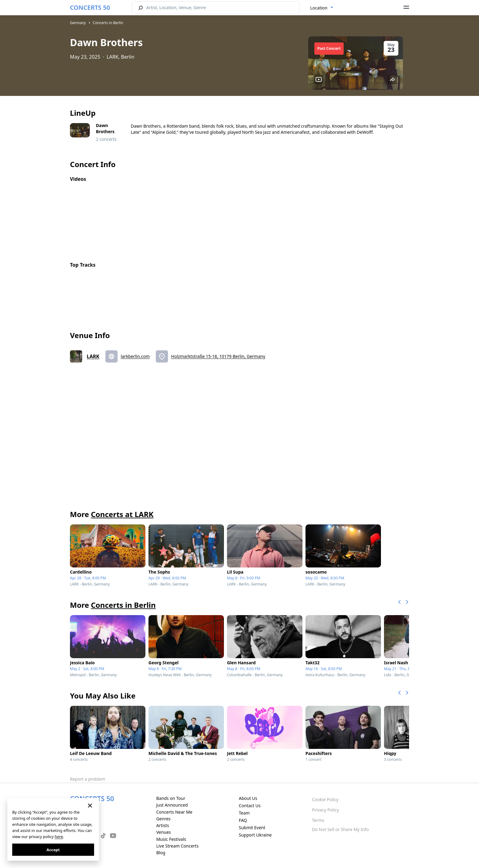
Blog (161, 853)
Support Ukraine (255, 835)
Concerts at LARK (122, 514)
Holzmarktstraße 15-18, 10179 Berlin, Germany (218, 356)
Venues (163, 832)
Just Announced (172, 805)
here (59, 837)
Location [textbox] (319, 8)
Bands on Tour (171, 798)
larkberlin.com (135, 356)
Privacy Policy (325, 810)
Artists (163, 825)
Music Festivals (171, 839)
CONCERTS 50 (90, 7)
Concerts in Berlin (108, 23)
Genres (163, 819)
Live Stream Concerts (177, 846)
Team (244, 813)
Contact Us (250, 806)
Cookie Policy (325, 799)
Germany (78, 23)
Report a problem (88, 779)
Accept (53, 850)
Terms (318, 820)
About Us (248, 798)
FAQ (243, 820)
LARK (93, 356)
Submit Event (252, 828)
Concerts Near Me (174, 812)
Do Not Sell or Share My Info (340, 829)
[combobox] (322, 8)
